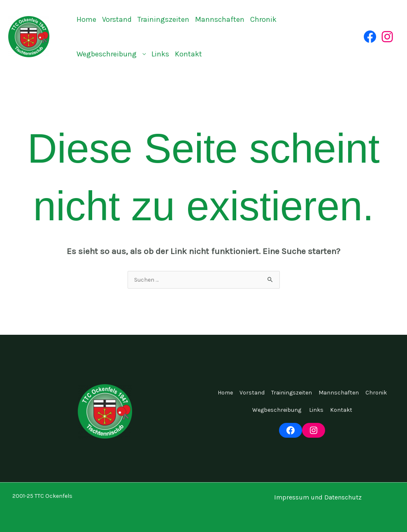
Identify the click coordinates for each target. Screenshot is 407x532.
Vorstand (117, 19)
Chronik (263, 19)
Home (86, 19)
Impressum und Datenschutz (318, 497)
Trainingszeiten (163, 19)
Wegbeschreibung (107, 54)
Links (160, 54)
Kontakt (188, 54)
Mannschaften (220, 19)
